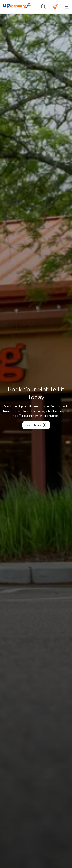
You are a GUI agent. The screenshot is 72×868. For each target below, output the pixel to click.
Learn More (33, 425)
